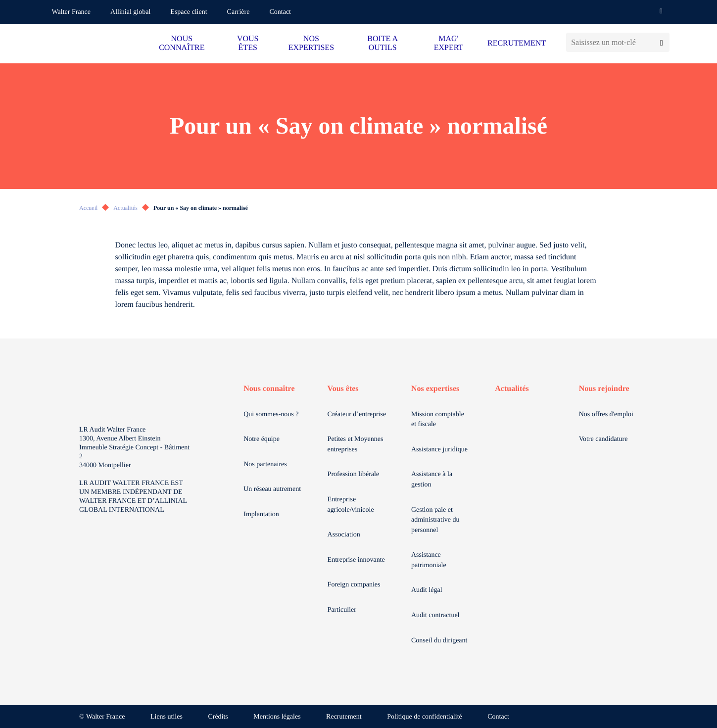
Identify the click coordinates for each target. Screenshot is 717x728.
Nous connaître (269, 389)
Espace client (189, 12)
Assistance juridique (439, 450)
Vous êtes (343, 389)
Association (344, 535)
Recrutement (344, 717)
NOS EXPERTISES (311, 43)
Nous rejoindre (604, 389)
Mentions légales (277, 717)
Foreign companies (354, 585)
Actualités (125, 208)
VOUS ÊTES (248, 43)
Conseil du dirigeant (439, 641)
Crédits (218, 717)
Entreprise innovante (356, 560)
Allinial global (130, 12)
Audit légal (427, 590)
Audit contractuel (435, 615)
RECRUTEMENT (517, 43)
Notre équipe (262, 439)
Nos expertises (435, 389)
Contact (280, 12)
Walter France (72, 12)
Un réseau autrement (272, 489)
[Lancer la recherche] (661, 42)
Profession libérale (354, 474)
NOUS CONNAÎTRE (182, 43)
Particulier (342, 610)
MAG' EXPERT (449, 43)
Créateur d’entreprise (357, 414)
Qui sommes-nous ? (271, 414)
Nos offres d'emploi (606, 414)
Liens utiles (167, 717)
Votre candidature (603, 439)
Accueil (88, 208)
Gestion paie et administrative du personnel (435, 520)
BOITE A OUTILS (382, 43)
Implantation (261, 514)
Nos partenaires (265, 464)
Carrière (239, 12)
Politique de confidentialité (425, 717)
